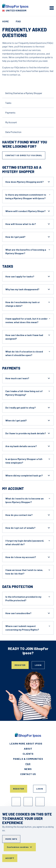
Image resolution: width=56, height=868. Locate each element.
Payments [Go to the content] (10, 113)
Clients (28, 754)
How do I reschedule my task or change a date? (28, 304)
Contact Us (28, 774)
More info (11, 839)
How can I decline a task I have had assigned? (28, 337)
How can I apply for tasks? (28, 276)
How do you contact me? (28, 515)
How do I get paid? (28, 237)
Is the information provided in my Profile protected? (28, 598)
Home (6, 21)
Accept (10, 858)
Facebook (16, 802)
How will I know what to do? (28, 224)
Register (20, 665)
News (28, 769)
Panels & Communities (28, 759)
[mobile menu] (52, 8)
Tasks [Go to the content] (8, 103)
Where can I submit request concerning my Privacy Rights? (28, 628)
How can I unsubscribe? (28, 613)
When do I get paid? (28, 420)
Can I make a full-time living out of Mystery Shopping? (28, 393)
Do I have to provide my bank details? (28, 433)
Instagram (28, 802)
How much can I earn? (28, 378)
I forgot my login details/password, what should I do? (28, 542)
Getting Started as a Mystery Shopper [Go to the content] (24, 93)
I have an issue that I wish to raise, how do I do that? (28, 572)
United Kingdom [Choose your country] (16, 10)
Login (38, 665)
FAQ (28, 764)
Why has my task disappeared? (28, 289)
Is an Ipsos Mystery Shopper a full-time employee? (28, 461)
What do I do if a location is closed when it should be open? (28, 353)
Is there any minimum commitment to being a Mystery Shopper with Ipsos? (28, 196)
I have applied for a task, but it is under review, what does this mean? (28, 320)
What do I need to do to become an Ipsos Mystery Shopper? (28, 500)
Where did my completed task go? (28, 475)
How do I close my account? (28, 557)
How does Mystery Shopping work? (28, 182)
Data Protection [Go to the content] (13, 132)
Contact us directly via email (24, 155)
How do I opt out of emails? (28, 528)
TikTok (40, 802)
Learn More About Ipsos (26, 744)
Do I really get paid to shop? (28, 408)
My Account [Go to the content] (11, 122)
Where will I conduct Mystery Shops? (28, 211)
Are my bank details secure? (28, 446)
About (28, 749)
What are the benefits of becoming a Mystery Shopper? (28, 251)
